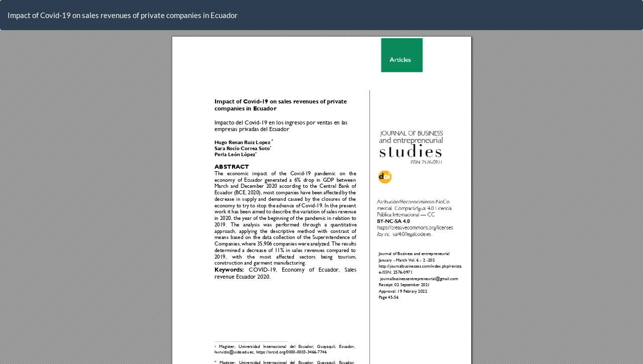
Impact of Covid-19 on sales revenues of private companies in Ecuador (123, 15)
